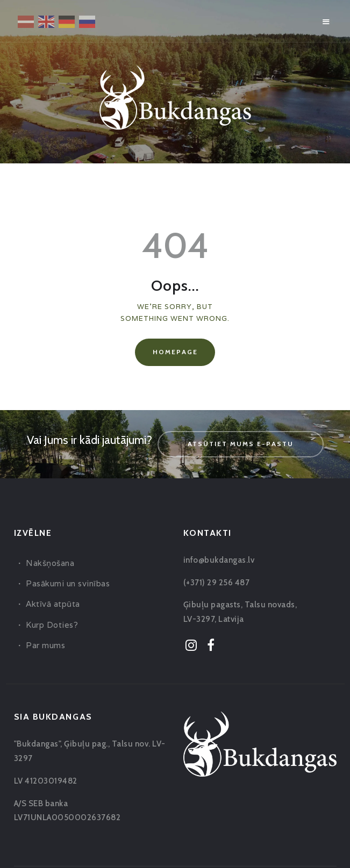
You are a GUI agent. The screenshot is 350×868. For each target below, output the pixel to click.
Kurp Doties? (52, 625)
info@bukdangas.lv (219, 560)
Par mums (45, 645)
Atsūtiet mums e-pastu (241, 444)
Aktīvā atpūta (53, 604)
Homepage (175, 352)
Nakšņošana (50, 563)
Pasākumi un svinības (68, 583)
